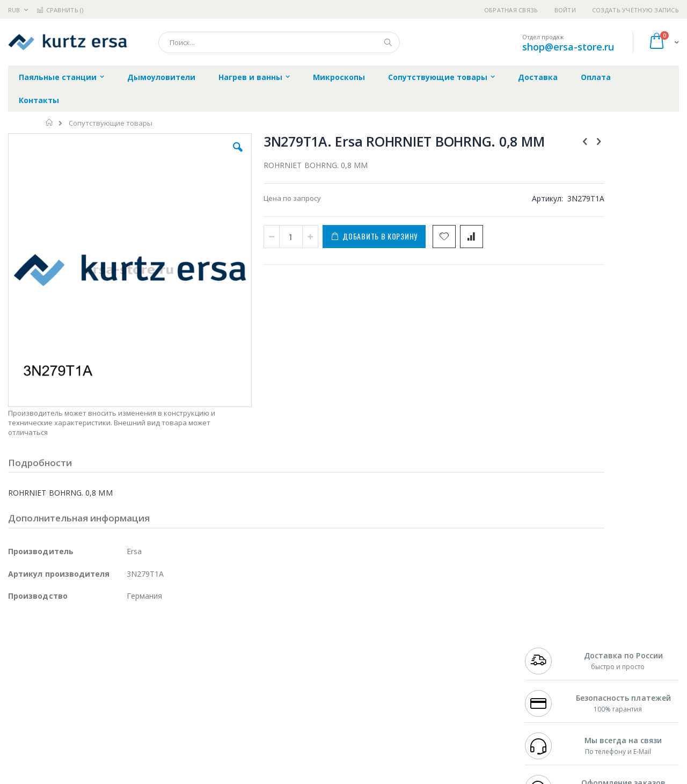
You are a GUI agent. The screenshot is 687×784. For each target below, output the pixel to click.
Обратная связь (511, 10)
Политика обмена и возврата (288, 659)
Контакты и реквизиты (449, 638)
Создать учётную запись (635, 10)
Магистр (169, 649)
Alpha (65, 670)
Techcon (100, 712)
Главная (50, 122)
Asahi (124, 670)
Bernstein (24, 732)
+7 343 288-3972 (549, 659)
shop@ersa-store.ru (568, 47)
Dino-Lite (93, 691)
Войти (565, 10)
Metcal (90, 649)
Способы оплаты (438, 680)
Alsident (155, 638)
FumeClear (51, 649)
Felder (94, 670)
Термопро (128, 649)
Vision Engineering (38, 691)
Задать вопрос (263, 712)
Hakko (19, 638)
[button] (200, 155)
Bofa (16, 649)
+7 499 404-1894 (549, 638)
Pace (92, 638)
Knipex (61, 732)
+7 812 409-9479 (549, 649)
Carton (128, 691)
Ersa (46, 638)
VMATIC (136, 712)
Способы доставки (441, 659)
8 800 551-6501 (551, 670)
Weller (121, 638)
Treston (21, 712)
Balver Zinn (27, 670)
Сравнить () (60, 10)
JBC (69, 638)
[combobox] (279, 42)
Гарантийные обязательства (287, 638)
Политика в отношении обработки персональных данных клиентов (297, 686)
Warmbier (60, 712)
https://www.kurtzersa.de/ (177, 776)
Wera (92, 732)
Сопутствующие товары (111, 123)
